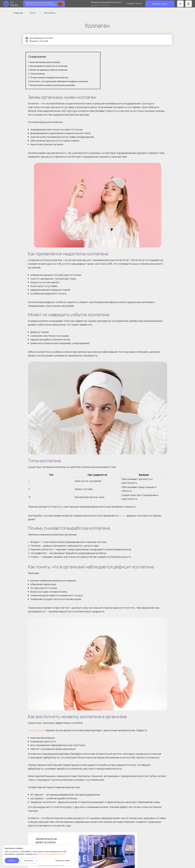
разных (122, 516)
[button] (160, 4)
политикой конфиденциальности (52, 854)
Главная (18, 13)
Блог (33, 13)
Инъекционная (36, 730)
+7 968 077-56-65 (134, 4)
